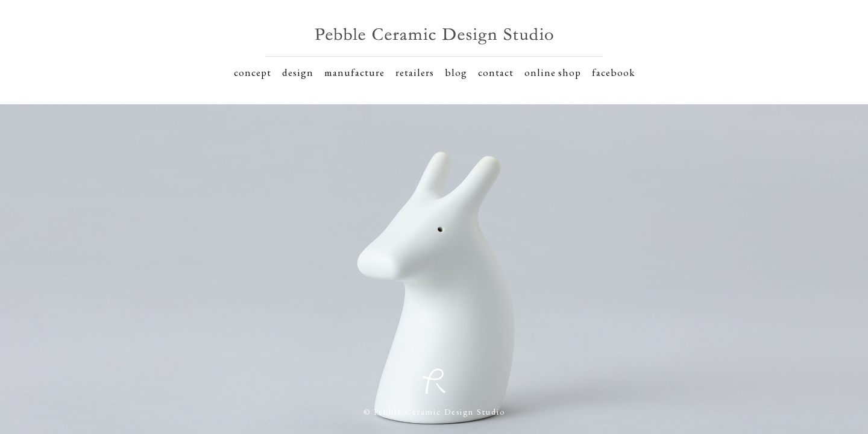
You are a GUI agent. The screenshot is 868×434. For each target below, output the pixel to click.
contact (496, 72)
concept (253, 72)
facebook (613, 72)
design (298, 72)
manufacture (354, 72)
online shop (553, 72)
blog (456, 72)
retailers (415, 72)
